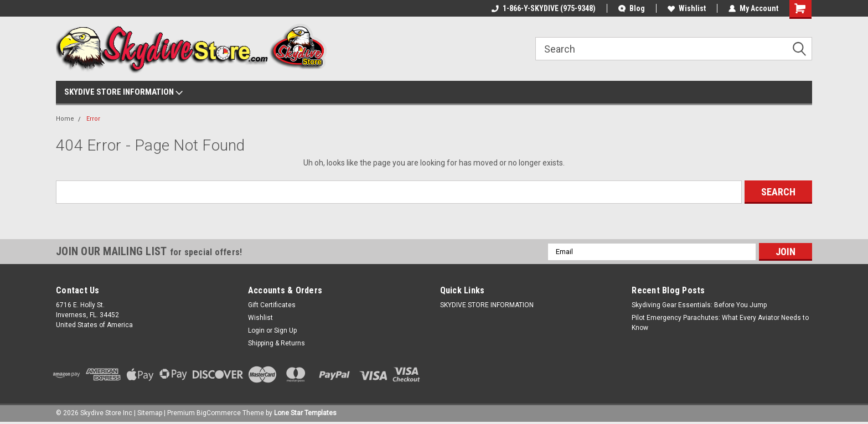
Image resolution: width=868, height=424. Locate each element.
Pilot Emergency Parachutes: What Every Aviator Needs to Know (720, 323)
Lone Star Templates (305, 413)
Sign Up (285, 330)
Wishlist (687, 8)
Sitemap (150, 413)
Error (93, 119)
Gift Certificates (272, 305)
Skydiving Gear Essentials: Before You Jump (699, 305)
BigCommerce (219, 413)
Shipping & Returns (277, 343)
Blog (632, 8)
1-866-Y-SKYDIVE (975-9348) (544, 8)
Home (65, 119)
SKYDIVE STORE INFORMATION (123, 92)
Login (256, 330)
